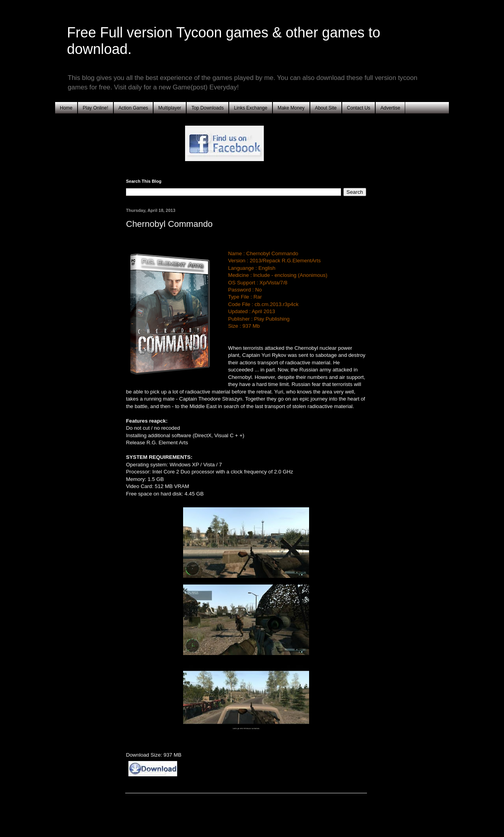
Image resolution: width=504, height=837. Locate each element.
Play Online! (95, 108)
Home (66, 108)
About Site (326, 108)
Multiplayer (170, 108)
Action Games (133, 108)
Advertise (390, 108)
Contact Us (359, 108)
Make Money (291, 108)
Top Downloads (208, 108)
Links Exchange (251, 108)
